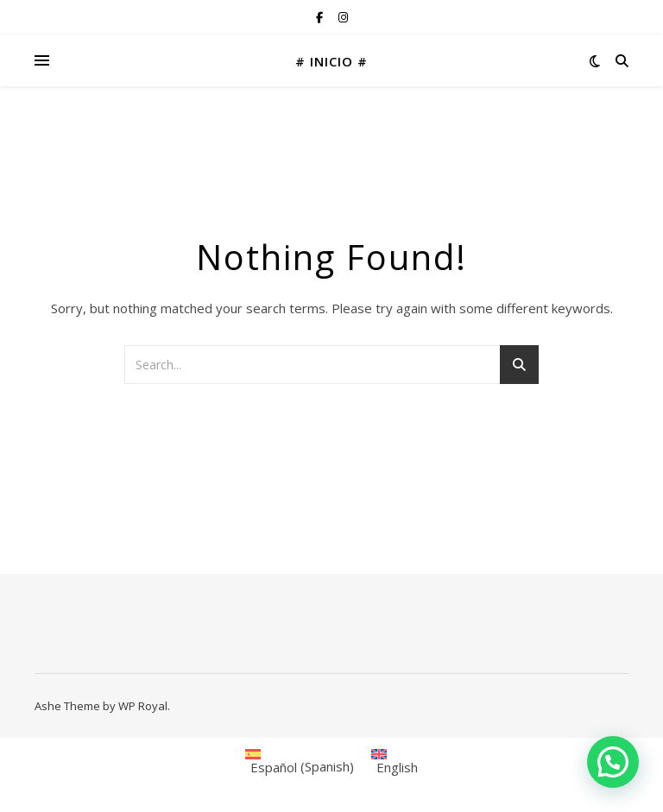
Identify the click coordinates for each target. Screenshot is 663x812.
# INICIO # (331, 61)
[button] (613, 762)
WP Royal (143, 706)
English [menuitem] (397, 767)
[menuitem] (300, 762)
